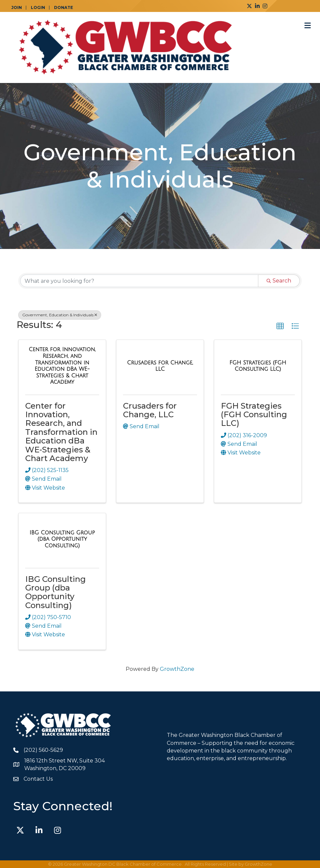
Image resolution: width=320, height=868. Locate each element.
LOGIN (38, 8)
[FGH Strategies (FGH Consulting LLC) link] (258, 366)
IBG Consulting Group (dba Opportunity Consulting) (56, 592)
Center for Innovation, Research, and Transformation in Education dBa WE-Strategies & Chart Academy (61, 432)
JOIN (17, 8)
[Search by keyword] (139, 281)
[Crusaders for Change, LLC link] (160, 366)
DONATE (64, 8)
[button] (280, 326)
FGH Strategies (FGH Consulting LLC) (254, 415)
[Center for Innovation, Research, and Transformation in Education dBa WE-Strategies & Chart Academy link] (62, 366)
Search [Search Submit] (279, 281)
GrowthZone (177, 669)
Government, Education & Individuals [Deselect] (60, 315)
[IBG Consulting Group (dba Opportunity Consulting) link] (62, 539)
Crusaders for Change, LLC (150, 410)
